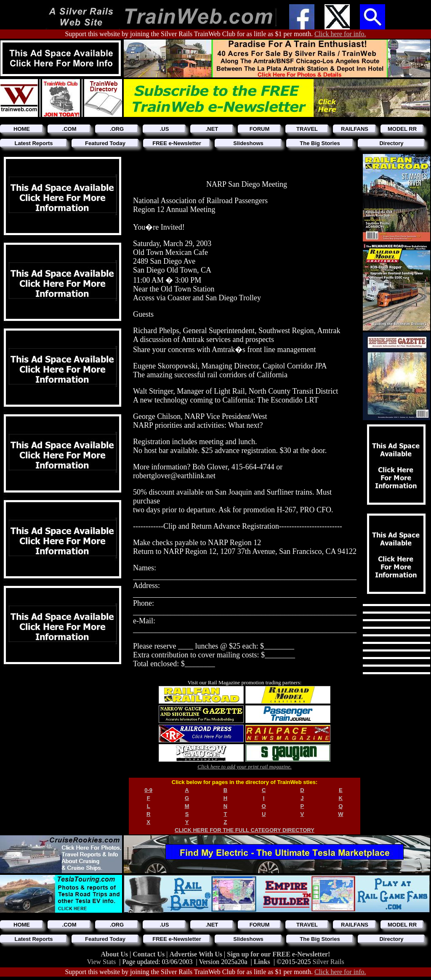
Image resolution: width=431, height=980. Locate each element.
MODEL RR (402, 129)
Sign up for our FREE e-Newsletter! (278, 954)
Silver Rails (329, 962)
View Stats (101, 962)
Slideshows (248, 143)
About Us (115, 954)
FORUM (260, 129)
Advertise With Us (197, 954)
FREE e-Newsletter (177, 143)
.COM (69, 129)
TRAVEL (307, 129)
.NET (212, 129)
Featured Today (105, 143)
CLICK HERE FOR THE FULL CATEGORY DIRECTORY (245, 830)
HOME (22, 129)
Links (262, 962)
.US (165, 129)
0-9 (148, 790)
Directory (391, 143)
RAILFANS (355, 129)
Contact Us (149, 954)
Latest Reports (33, 143)
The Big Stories (320, 143)
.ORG (117, 129)
